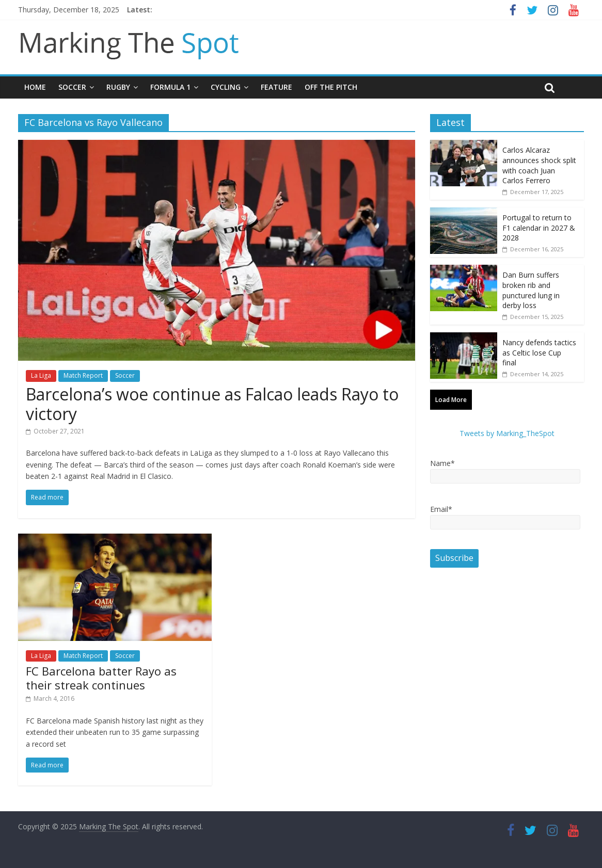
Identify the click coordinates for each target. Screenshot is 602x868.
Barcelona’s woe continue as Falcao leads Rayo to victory (212, 404)
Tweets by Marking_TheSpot (507, 433)
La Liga (41, 375)
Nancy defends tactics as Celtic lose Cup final (539, 352)
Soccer (72, 87)
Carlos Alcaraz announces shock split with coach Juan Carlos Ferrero (539, 165)
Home (35, 87)
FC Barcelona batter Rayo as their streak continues (101, 678)
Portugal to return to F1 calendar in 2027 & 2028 (539, 228)
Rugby (118, 87)
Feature (276, 87)
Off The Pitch (331, 87)
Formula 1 (170, 87)
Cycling (226, 87)
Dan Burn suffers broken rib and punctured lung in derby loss (531, 290)
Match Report (83, 375)
